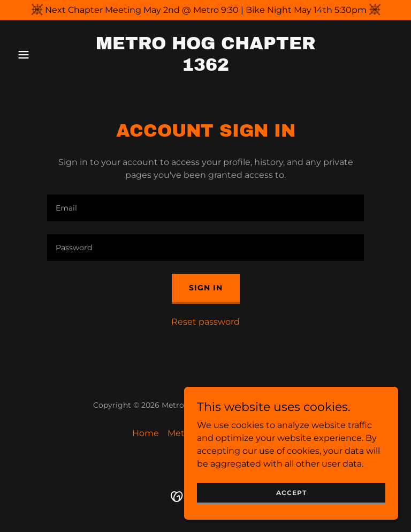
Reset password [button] (205, 322)
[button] (42, 55)
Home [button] (146, 433)
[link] (205, 68)
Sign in (206, 288)
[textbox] (205, 208)
